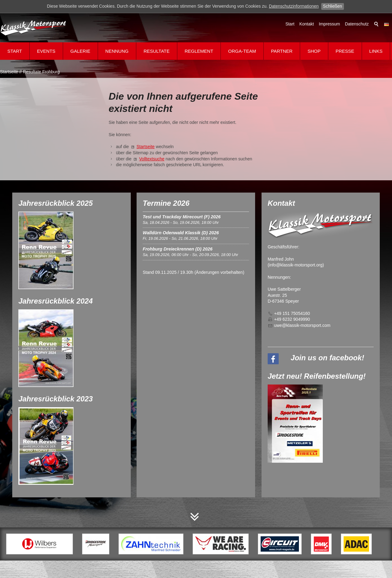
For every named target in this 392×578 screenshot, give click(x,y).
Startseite (146, 147)
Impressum (329, 24)
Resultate (157, 51)
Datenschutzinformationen (294, 6)
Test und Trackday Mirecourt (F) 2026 (182, 217)
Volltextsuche (152, 159)
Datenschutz (357, 24)
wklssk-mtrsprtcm (302, 325)
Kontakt (306, 24)
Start (290, 24)
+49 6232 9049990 (292, 319)
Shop (314, 51)
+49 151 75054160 (292, 313)
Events (46, 51)
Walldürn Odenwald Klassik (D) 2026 (181, 233)
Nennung (117, 51)
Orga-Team (242, 51)
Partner (282, 51)
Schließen (333, 6)
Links (376, 51)
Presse (345, 51)
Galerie (80, 51)
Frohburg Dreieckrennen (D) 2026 (178, 249)
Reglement (199, 51)
